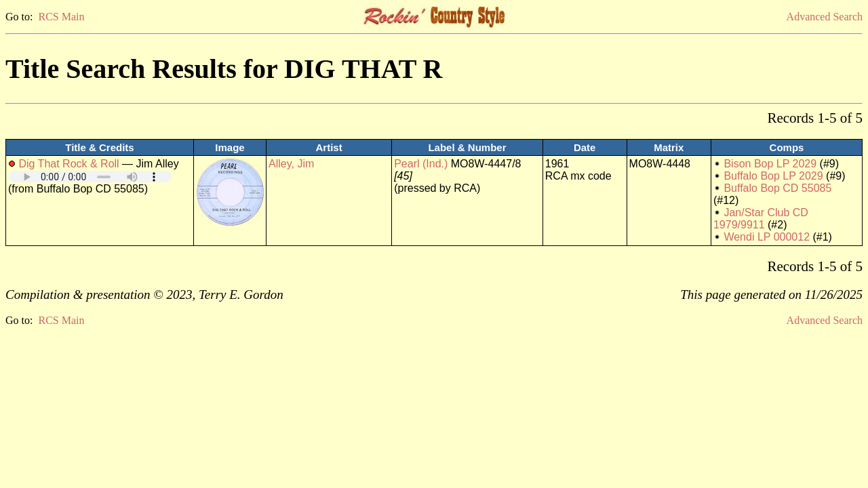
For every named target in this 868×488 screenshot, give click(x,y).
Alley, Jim (291, 164)
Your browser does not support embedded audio (90, 177)
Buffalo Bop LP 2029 (773, 176)
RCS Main (61, 17)
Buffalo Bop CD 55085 (777, 188)
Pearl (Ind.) (421, 164)
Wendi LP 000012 (767, 237)
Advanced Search (825, 17)
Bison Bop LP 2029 (770, 164)
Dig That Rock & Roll (68, 164)
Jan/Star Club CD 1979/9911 (761, 219)
